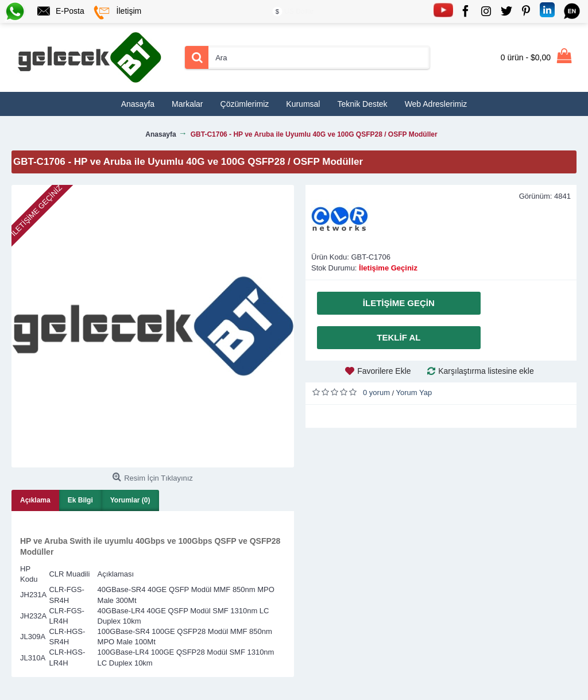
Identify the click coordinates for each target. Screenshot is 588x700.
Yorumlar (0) (130, 500)
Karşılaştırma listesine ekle (486, 371)
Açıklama (35, 500)
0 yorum (376, 392)
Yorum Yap (414, 392)
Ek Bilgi (80, 500)
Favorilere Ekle (384, 371)
